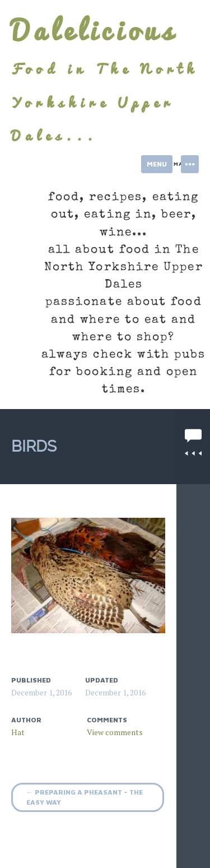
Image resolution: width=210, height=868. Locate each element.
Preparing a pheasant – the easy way (85, 797)
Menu (157, 164)
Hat (18, 732)
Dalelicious (94, 30)
